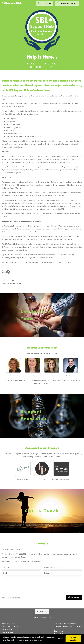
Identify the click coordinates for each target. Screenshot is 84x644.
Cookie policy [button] (39, 640)
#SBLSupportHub (12, 3)
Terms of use (59, 631)
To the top (42, 612)
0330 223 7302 (45, 3)
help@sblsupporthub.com (68, 3)
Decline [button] (60, 639)
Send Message (74, 597)
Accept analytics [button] (73, 639)
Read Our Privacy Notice (11, 598)
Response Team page (42, 383)
